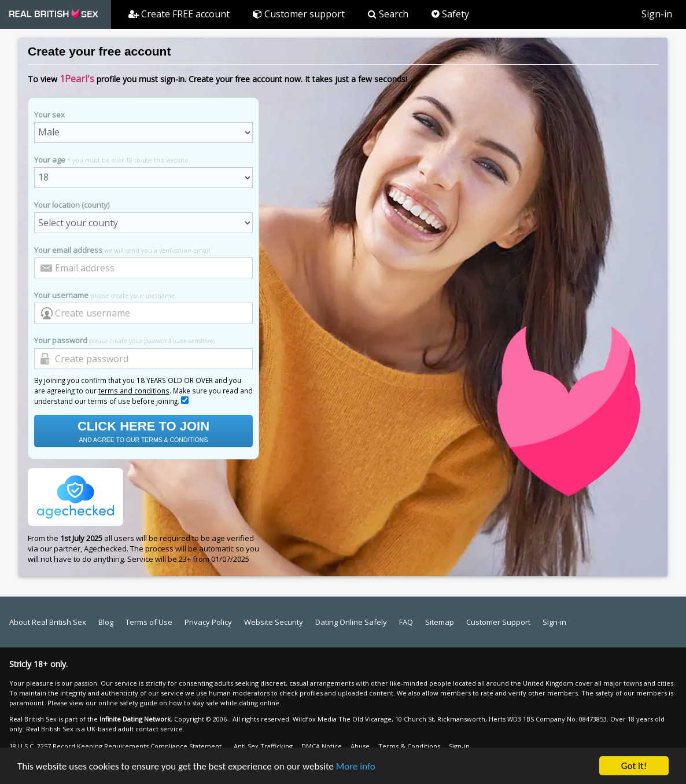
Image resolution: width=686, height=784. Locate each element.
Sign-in (657, 14)
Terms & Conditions (409, 746)
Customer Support (498, 622)
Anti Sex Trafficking (263, 746)
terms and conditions (134, 391)
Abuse (360, 746)
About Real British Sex (48, 622)
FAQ (406, 622)
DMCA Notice (322, 746)
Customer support (299, 14)
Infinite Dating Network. (136, 719)
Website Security (274, 622)
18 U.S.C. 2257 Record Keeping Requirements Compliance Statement (115, 746)
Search (388, 14)
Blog (106, 622)
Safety (450, 14)
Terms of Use (149, 622)
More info (356, 767)
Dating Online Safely (351, 622)
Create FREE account (179, 14)
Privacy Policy (208, 622)
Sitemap (440, 622)
